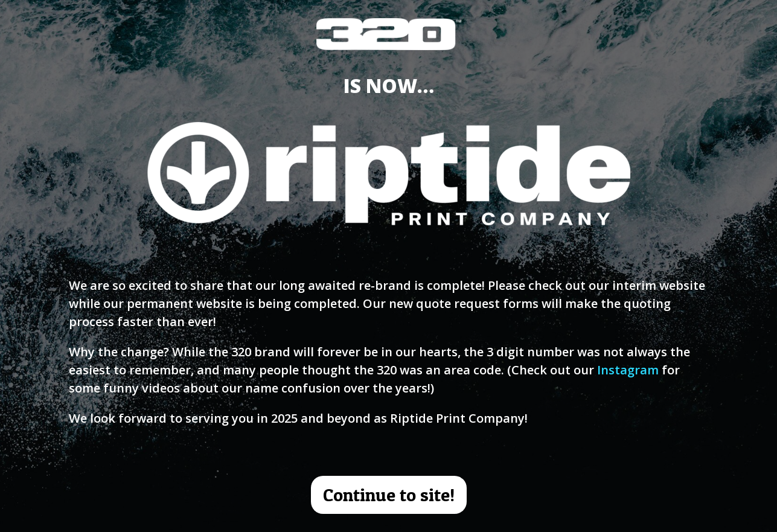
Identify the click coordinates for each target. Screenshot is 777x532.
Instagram (628, 370)
